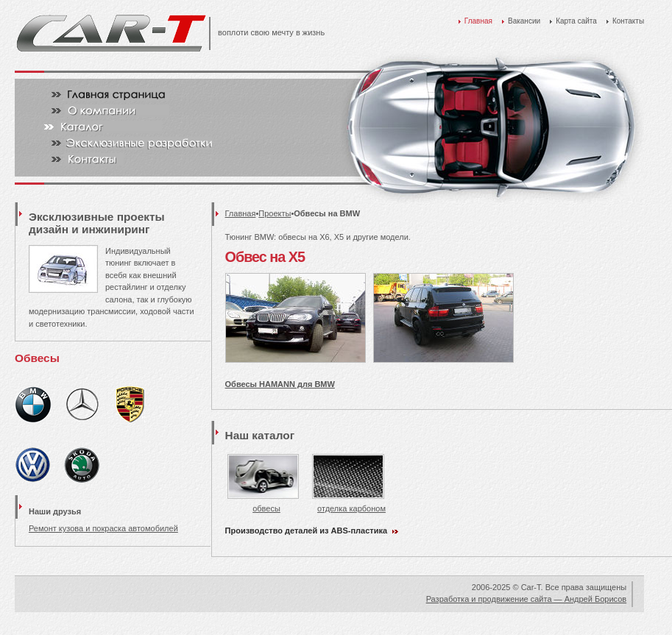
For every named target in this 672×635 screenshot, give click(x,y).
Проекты (275, 213)
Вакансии (524, 21)
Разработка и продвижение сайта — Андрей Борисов (526, 599)
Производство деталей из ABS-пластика (307, 531)
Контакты (628, 21)
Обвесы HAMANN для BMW (280, 384)
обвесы (263, 504)
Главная (478, 21)
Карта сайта (576, 21)
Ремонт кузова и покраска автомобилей (103, 528)
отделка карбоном (349, 504)
